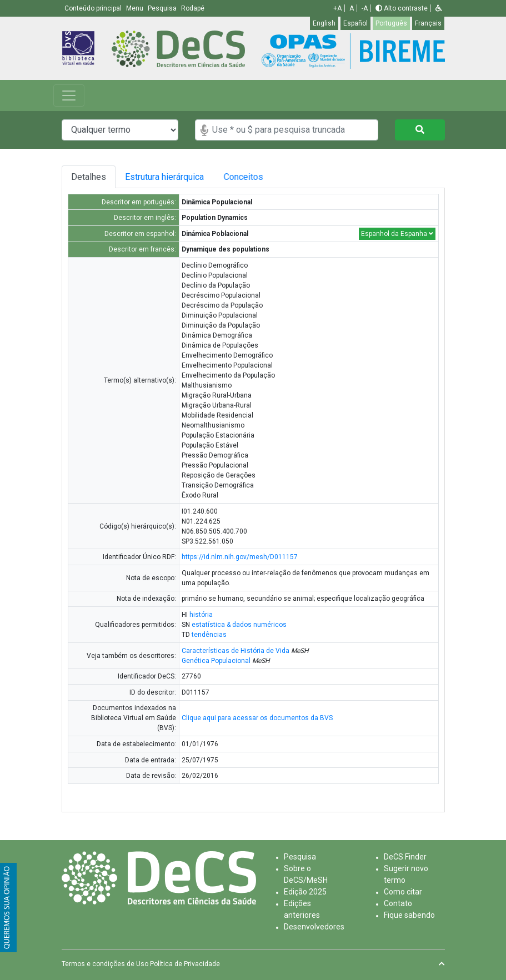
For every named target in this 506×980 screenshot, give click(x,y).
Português (391, 23)
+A (337, 8)
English (324, 23)
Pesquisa (300, 857)
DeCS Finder (405, 857)
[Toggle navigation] (69, 96)
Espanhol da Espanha (397, 234)
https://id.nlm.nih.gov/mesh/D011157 (240, 557)
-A (365, 8)
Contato (398, 903)
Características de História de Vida (236, 651)
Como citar (403, 892)
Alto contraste (402, 8)
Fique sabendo (409, 915)
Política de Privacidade (185, 964)
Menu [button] (136, 8)
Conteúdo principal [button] (94, 8)
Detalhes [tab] (89, 177)
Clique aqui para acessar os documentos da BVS (257, 718)
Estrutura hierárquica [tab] (167, 177)
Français (428, 23)
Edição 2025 (305, 892)
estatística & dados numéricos (239, 625)
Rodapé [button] (193, 8)
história (201, 615)
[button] (439, 8)
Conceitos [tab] (256, 177)
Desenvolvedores (314, 927)
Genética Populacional (216, 661)
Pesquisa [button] (163, 8)
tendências (209, 635)
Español (355, 23)
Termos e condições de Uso (105, 964)
